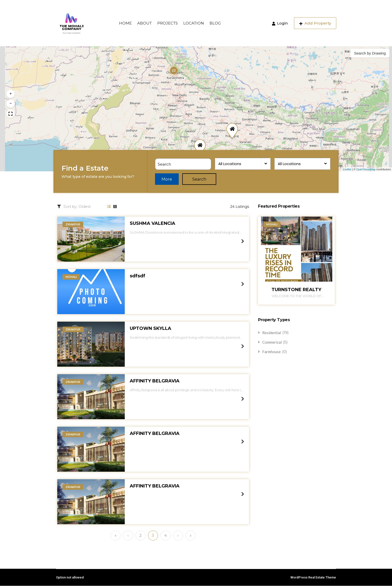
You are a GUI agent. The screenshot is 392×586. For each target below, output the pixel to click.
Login (280, 23)
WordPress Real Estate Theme (313, 578)
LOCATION (194, 23)
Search (201, 179)
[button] (174, 71)
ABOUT (144, 23)
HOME (125, 23)
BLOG (215, 23)
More (167, 179)
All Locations (229, 164)
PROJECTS (167, 23)
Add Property (315, 23)
